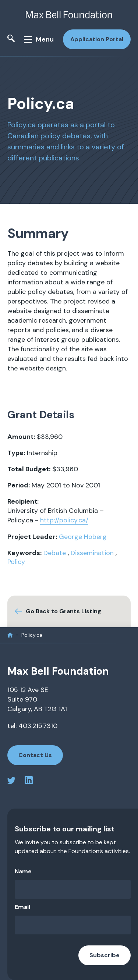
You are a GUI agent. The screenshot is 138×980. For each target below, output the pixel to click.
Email (22, 907)
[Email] (73, 925)
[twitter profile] (11, 782)
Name (23, 871)
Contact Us (35, 755)
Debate (55, 553)
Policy (16, 562)
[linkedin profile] (29, 782)
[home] (10, 635)
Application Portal (97, 39)
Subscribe (105, 955)
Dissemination (92, 553)
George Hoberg (83, 537)
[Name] (73, 889)
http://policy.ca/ (64, 520)
